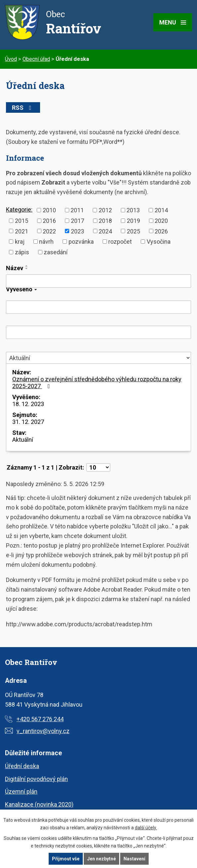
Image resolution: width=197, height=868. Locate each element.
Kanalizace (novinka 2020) (39, 804)
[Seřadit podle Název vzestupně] (27, 266)
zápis (22, 252)
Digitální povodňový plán (36, 779)
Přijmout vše (66, 859)
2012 (105, 210)
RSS (23, 108)
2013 (133, 210)
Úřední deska (22, 766)
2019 (133, 221)
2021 (22, 231)
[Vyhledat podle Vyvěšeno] (98, 307)
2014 (161, 210)
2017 (77, 221)
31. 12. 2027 (28, 422)
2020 (161, 221)
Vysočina (159, 242)
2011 (77, 210)
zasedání (56, 252)
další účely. (146, 828)
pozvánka (81, 242)
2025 (133, 231)
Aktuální (23, 440)
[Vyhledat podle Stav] (98, 358)
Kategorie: (19, 209)
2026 (161, 231)
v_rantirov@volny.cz (43, 731)
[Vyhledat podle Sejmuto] (98, 332)
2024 (105, 231)
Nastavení (134, 859)
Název (15, 268)
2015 (22, 221)
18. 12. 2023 (28, 404)
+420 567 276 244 (40, 719)
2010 (49, 210)
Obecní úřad (36, 59)
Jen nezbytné (101, 859)
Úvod (11, 59)
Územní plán (21, 791)
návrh (46, 242)
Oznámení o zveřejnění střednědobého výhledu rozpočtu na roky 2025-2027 (97, 383)
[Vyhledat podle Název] (98, 281)
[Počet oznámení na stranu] (98, 467)
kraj (20, 242)
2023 (77, 231)
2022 (49, 231)
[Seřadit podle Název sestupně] (27, 269)
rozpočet (120, 242)
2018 (105, 221)
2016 (49, 221)
